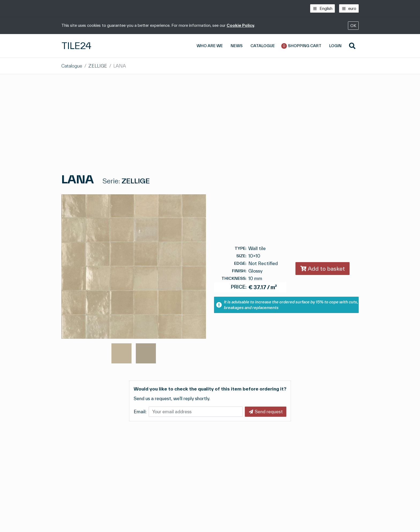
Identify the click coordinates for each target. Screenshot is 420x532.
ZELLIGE (98, 66)
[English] (322, 8)
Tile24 (76, 46)
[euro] (349, 8)
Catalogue (72, 66)
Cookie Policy (240, 25)
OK (353, 26)
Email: (140, 412)
